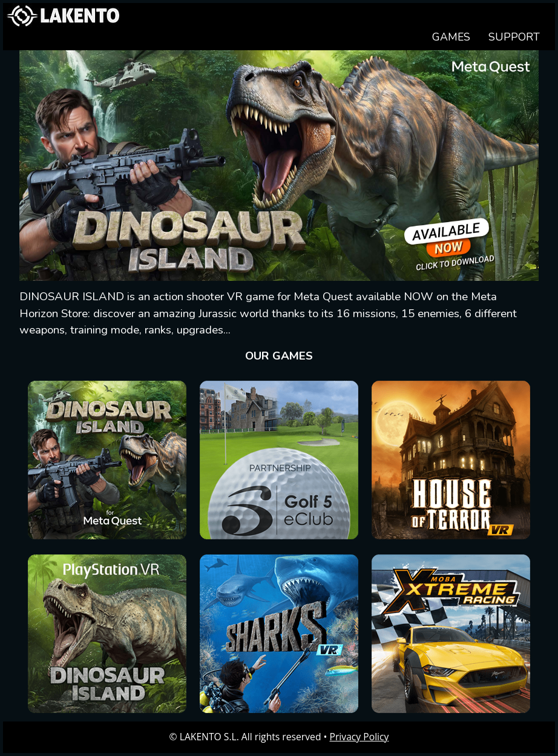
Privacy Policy (359, 737)
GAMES (451, 37)
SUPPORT (514, 37)
